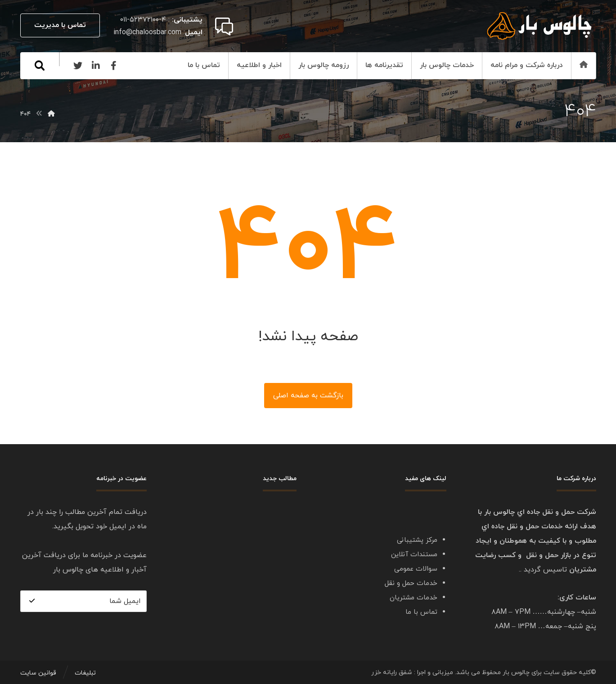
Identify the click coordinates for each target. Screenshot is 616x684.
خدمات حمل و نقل (411, 583)
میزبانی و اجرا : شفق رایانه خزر (412, 673)
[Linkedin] (96, 66)
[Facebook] (114, 66)
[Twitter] (78, 66)
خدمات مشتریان (414, 598)
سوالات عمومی (416, 569)
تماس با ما (421, 612)
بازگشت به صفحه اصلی (308, 396)
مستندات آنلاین (414, 555)
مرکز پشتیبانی (417, 540)
